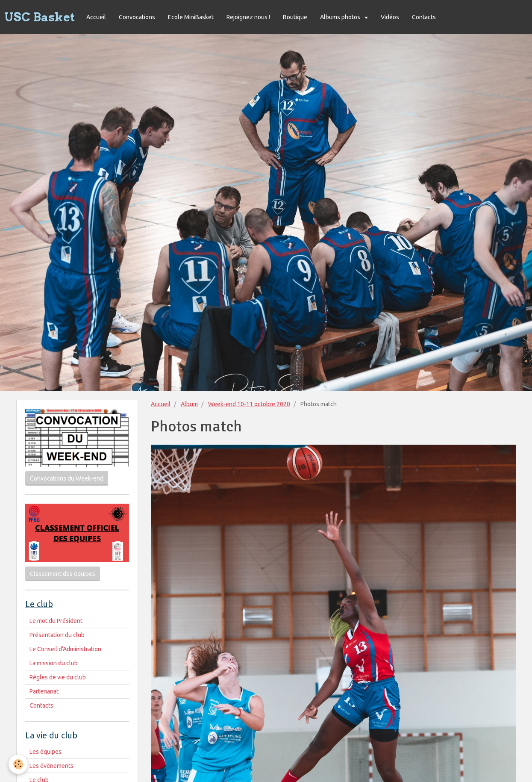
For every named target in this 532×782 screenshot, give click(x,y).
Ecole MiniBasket (191, 17)
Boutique (295, 17)
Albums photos (341, 17)
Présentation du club (57, 635)
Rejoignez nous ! (248, 17)
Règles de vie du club (58, 677)
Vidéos (390, 17)
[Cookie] (18, 764)
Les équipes (46, 752)
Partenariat (44, 691)
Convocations (137, 17)
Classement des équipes (63, 574)
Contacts (424, 17)
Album (189, 404)
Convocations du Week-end (67, 478)
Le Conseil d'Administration (65, 649)
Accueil (96, 17)
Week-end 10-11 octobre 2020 (249, 404)
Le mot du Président (56, 621)
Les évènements (51, 766)
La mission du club (54, 663)
